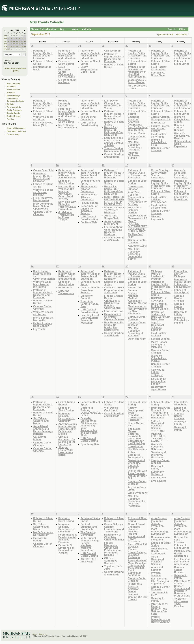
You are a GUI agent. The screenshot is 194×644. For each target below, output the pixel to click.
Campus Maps (13, 134)
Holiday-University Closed (64, 103)
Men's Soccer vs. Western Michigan (159, 344)
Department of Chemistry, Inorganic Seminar (136, 464)
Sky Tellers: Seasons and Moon (41, 421)
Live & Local (158, 478)
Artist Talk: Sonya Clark (111, 217)
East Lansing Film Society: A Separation (160, 581)
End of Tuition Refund (67, 403)
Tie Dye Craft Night (136, 236)
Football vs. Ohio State (181, 403)
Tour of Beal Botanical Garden (135, 210)
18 (14, 44)
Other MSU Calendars (16, 131)
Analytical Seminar (157, 568)
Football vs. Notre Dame (181, 198)
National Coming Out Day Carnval (138, 597)
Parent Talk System (135, 289)
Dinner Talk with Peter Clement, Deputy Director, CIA (138, 475)
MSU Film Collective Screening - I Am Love (135, 332)
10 (11, 41)
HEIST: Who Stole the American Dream (135, 588)
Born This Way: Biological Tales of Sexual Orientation (67, 205)
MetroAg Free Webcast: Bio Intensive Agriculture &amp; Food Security (66, 193)
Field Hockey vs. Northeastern (43, 199)
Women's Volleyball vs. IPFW (159, 142)
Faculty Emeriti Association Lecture (160, 128)
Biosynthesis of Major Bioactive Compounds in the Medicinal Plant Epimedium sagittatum (137, 568)
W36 (5, 38)
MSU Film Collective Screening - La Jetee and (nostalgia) (137, 501)
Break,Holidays (13, 96)
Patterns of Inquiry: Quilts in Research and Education (43, 54)
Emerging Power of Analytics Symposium (135, 121)
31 (22, 36)
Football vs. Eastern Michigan (181, 274)
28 (14, 36)
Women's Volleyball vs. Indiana (182, 320)
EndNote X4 (158, 123)
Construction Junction (136, 188)
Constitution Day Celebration (137, 448)
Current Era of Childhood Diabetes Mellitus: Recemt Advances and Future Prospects (136, 533)
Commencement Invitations (161, 538)
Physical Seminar (156, 574)
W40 (5, 49)
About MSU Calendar (16, 128)
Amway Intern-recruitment (113, 223)
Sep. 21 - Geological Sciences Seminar (157, 326)
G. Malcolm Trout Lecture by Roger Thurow (66, 216)
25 (14, 46)
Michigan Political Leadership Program (158, 275)
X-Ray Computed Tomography (135, 455)
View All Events (14, 84)
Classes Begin (113, 51)
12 (17, 41)
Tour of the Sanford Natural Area (90, 304)
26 (9, 36)
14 (22, 41)
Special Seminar (161, 339)
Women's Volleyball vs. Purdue (159, 358)
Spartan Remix (137, 133)
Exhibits (10, 104)
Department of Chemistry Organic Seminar (114, 317)
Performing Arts (14, 107)
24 (11, 46)
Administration (13, 90)
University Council (86, 297)
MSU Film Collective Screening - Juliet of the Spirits (135, 254)
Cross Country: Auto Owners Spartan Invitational (160, 174)
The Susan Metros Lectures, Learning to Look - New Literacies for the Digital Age (137, 436)
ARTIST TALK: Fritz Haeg (89, 560)
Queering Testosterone (66, 292)
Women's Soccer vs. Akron (43, 118)
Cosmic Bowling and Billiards (114, 155)
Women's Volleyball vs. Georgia (182, 136)
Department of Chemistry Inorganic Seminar (89, 210)
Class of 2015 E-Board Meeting (138, 81)
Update (15, 71)
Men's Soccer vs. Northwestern (43, 534)
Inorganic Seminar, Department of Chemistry (67, 417)
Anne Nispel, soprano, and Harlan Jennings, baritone (43, 430)
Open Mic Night (137, 339)
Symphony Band (90, 444)
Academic (11, 87)
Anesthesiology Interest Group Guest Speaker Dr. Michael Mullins (68, 429)
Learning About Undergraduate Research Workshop (113, 231)
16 (9, 44)
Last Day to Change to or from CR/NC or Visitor (113, 104)
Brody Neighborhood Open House (89, 69)
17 (11, 44)
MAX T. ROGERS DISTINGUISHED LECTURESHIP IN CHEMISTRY (114, 201)
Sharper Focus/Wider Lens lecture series (66, 451)
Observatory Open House (158, 388)
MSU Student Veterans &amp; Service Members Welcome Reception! (90, 544)
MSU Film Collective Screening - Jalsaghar (135, 146)
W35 (5, 36)
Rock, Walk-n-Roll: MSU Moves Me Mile (160, 306)
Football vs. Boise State (158, 74)
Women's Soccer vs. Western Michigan (114, 210)
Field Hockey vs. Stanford (159, 68)
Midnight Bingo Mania (42, 68)
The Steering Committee (88, 118)
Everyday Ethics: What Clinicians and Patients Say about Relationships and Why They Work (89, 427)
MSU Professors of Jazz (138, 87)
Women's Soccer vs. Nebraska (157, 447)
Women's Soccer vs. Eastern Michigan (43, 192)
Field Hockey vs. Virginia (159, 135)
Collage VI (157, 375)
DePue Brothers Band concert (43, 325)
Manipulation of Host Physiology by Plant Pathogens (138, 310)
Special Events (13, 113)
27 (11, 36)
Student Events (13, 116)
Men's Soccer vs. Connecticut (68, 126)
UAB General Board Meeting (89, 124)
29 (17, 36)
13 (20, 41)
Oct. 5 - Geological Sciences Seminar (157, 560)
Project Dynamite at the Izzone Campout (161, 619)
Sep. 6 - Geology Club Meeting (138, 129)
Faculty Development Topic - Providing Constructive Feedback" (136, 414)
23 (9, 46)
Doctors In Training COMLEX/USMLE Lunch (91, 411)
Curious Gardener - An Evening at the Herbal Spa (67, 441)
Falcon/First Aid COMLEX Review (137, 547)
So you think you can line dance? (158, 381)
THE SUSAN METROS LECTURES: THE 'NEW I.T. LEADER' (159, 436)
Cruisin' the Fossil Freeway (181, 540)
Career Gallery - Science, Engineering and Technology (114, 528)
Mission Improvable (158, 218)
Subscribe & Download (15, 68)
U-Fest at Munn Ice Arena (67, 81)
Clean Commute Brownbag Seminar (90, 290)
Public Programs (14, 110)
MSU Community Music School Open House (43, 206)
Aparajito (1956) (137, 246)
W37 (5, 41)
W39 (5, 46)
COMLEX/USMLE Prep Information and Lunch (114, 290)
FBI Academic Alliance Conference (89, 189)
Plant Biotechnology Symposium (160, 531)
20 (20, 44)
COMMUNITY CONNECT (159, 299)
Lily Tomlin (40, 329)
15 (25, 41)
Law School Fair (114, 311)
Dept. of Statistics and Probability (89, 527)
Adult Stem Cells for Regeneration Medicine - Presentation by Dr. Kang (137, 198)
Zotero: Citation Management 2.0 (114, 150)
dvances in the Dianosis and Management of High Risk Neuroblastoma (137, 72)
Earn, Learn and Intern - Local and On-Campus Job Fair (114, 142)
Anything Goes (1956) (137, 488)
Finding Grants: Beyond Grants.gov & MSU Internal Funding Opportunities (114, 302)
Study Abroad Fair (136, 424)
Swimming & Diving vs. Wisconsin (158, 455)
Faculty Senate (89, 203)
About (35, 634)
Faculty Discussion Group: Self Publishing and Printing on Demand (113, 549)
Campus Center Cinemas (137, 138)
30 (20, 36)
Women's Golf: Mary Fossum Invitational (181, 174)
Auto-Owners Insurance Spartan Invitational (159, 522)
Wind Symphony (138, 493)
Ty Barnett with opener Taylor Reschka (181, 602)
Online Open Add (43, 170)
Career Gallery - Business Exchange (137, 555)
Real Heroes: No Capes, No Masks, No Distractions (114, 326)
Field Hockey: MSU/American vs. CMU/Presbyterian (44, 275)
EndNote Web (89, 222)
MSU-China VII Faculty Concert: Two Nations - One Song (160, 609)
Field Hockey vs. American (159, 206)
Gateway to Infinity (158, 371)
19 (17, 44)
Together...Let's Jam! (113, 567)
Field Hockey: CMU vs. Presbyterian (159, 199)
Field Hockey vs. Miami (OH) (43, 124)
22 (25, 44)
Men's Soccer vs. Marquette (43, 319)
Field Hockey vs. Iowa (159, 334)
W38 (5, 44)
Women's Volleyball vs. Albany (182, 119)
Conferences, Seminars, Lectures (15, 100)
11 (14, 41)
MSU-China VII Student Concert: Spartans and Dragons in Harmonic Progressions (183, 588)
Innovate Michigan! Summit (134, 155)
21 (22, 44)
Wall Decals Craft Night (111, 409)
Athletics (11, 93)
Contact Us (43, 634)
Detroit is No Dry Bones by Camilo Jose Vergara (66, 549)
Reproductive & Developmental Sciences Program (68, 538)
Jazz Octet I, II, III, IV (160, 594)
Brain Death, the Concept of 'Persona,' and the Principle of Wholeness (161, 413)
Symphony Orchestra (157, 473)
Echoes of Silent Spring (43, 62)
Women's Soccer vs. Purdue (43, 313)
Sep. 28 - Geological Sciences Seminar (157, 424)
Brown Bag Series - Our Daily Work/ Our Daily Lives (114, 131)
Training (10, 119)
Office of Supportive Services (111, 561)
